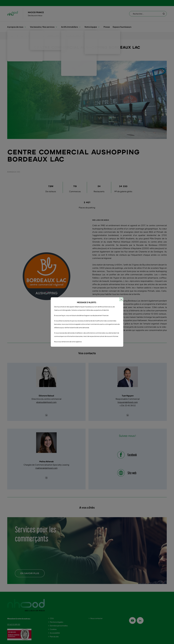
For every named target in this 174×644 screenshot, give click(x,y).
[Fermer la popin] (121, 299)
